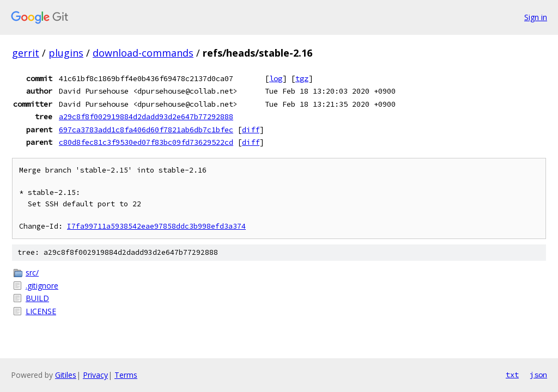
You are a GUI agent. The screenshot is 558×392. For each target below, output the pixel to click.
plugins (66, 53)
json (538, 375)
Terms (126, 375)
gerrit (26, 53)
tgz (302, 78)
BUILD (37, 298)
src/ (32, 272)
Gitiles (66, 375)
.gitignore (42, 286)
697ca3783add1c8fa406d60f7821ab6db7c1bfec (146, 130)
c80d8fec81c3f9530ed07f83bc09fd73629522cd (146, 142)
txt (512, 375)
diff (251, 130)
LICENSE (41, 311)
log (276, 78)
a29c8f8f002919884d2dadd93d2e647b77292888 (146, 117)
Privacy (95, 375)
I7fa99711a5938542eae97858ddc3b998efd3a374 (156, 226)
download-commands (143, 53)
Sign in (536, 17)
